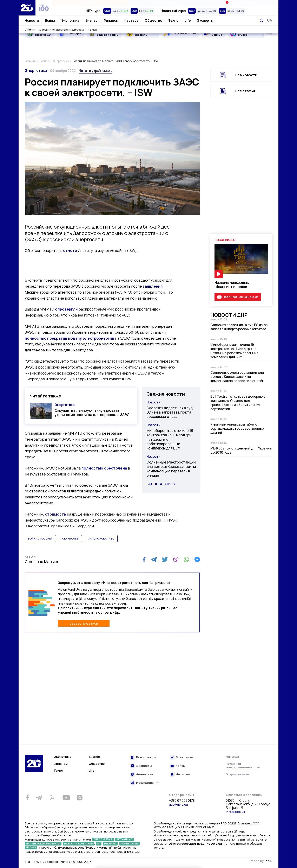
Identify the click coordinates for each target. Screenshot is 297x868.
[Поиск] (262, 20)
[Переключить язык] (270, 20)
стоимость (55, 514)
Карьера (131, 20)
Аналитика (145, 774)
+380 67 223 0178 (182, 801)
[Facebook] (144, 559)
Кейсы (181, 766)
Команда (232, 757)
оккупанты (70, 539)
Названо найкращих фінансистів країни (232, 285)
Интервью (183, 774)
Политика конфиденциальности (243, 765)
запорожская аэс (101, 539)
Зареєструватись (84, 623)
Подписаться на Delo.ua (241, 297)
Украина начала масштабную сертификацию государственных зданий (237, 428)
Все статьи (245, 91)
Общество (153, 20)
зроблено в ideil (261, 861)
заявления (153, 286)
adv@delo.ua (178, 805)
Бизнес (91, 20)
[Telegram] (154, 560)
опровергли (66, 309)
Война (50, 20)
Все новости (159, 484)
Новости (32, 20)
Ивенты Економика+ (241, 3)
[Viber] (176, 560)
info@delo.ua (235, 812)
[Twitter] (165, 560)
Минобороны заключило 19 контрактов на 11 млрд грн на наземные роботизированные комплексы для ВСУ (170, 439)
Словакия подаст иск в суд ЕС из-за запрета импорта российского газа (170, 412)
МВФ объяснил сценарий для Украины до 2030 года (241, 450)
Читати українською (96, 71)
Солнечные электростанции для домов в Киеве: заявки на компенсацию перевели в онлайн (171, 469)
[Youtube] (66, 798)
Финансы (111, 20)
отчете (70, 250)
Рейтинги (90, 3)
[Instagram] (80, 798)
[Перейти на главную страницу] (27, 8)
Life (188, 20)
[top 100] (44, 8)
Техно (173, 20)
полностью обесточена (104, 468)
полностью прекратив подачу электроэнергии (70, 338)
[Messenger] (197, 560)
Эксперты (205, 20)
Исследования (148, 783)
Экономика (70, 20)
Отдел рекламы (238, 774)
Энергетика (36, 70)
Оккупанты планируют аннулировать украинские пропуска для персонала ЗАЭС (92, 413)
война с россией (40, 539)
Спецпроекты (165, 3)
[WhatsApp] (186, 560)
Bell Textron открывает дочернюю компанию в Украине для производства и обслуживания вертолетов (238, 403)
